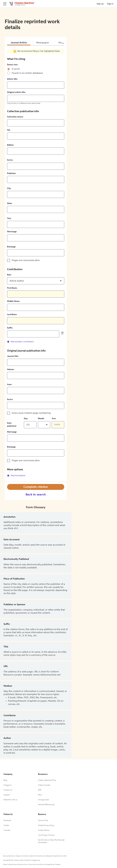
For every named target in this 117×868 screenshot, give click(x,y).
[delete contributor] (62, 333)
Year (9, 218)
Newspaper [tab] (43, 43)
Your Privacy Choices (46, 835)
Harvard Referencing (46, 805)
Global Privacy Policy (46, 826)
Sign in (110, 4)
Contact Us (8, 790)
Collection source (15, 117)
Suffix (10, 328)
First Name (12, 288)
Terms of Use (43, 821)
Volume (11, 369)
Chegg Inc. (8, 785)
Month (41, 419)
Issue (9, 384)
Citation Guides (44, 785)
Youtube (7, 830)
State (10, 203)
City (9, 188)
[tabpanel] (36, 265)
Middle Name (13, 301)
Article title (12, 79)
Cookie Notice (44, 830)
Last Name (12, 315)
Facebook (7, 821)
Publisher (11, 173)
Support (7, 795)
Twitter (6, 826)
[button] (36, 281)
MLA (40, 795)
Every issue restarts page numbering (31, 413)
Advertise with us (10, 800)
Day (26, 419)
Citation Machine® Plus (47, 780)
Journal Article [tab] (19, 43)
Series (10, 160)
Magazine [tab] (64, 43)
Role (9, 275)
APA (40, 790)
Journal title (13, 356)
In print (16, 69)
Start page (12, 232)
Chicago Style (43, 800)
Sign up (100, 4)
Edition (10, 145)
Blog (5, 780)
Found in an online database (27, 73)
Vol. (9, 130)
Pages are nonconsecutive (26, 260)
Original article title (16, 92)
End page (11, 247)
